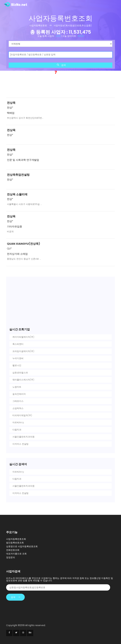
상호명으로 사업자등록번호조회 (22, 546)
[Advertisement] (60, 87)
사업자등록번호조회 (16, 539)
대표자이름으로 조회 (16, 554)
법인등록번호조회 (15, 543)
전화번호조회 (13, 550)
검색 (61, 65)
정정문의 (11, 557)
